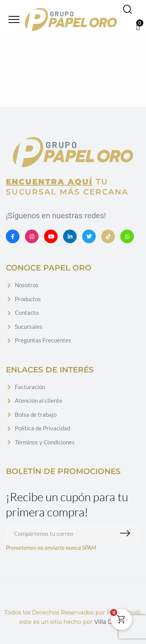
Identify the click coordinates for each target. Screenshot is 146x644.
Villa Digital (111, 622)
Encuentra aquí (49, 182)
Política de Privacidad (42, 428)
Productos (28, 299)
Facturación (30, 387)
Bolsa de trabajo (36, 414)
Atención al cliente (39, 400)
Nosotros (27, 285)
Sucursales (29, 326)
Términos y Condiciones (45, 442)
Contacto (27, 312)
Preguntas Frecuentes (43, 340)
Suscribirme (127, 533)
